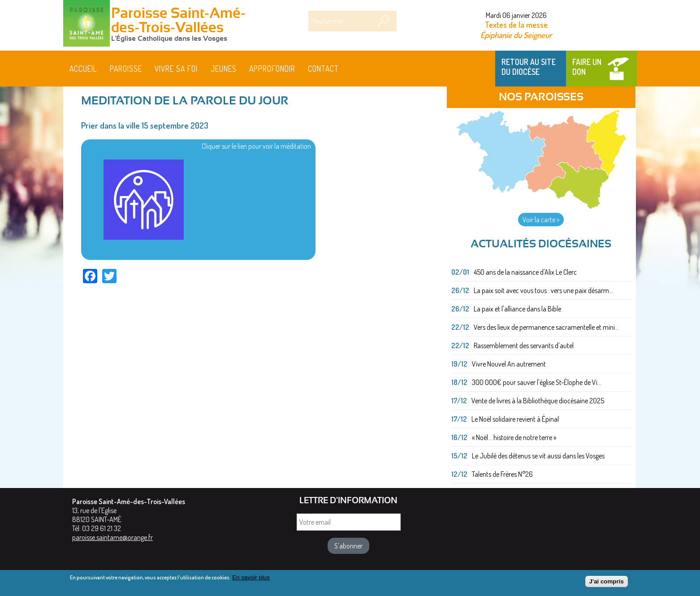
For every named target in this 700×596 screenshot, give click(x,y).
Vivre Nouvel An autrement (509, 364)
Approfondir (272, 69)
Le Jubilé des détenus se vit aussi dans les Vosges (538, 456)
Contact (323, 69)
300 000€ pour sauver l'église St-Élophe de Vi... (537, 382)
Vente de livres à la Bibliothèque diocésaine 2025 (538, 401)
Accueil (83, 69)
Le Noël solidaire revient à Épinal (515, 419)
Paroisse (126, 69)
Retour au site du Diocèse (529, 67)
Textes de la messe (516, 25)
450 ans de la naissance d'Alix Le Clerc (525, 272)
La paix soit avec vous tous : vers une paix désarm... (543, 290)
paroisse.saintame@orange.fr (112, 537)
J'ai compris (607, 582)
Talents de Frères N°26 (502, 474)
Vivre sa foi (176, 69)
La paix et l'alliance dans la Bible (517, 309)
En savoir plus (251, 578)
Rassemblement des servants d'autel (524, 346)
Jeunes (224, 69)
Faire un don (587, 67)
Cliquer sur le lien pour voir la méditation (207, 191)
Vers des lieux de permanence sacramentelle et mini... (546, 327)
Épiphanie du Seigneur (516, 35)
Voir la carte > (541, 220)
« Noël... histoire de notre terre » (514, 437)
